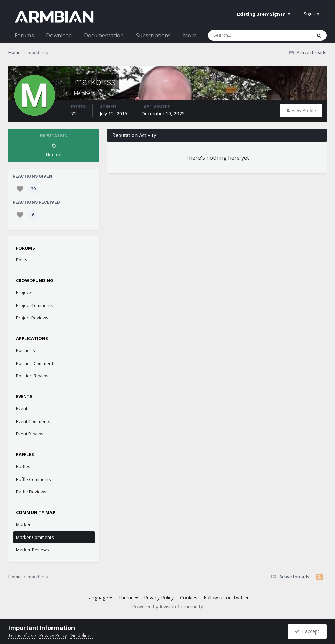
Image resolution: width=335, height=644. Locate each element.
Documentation (104, 35)
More (190, 35)
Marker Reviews (33, 550)
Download (59, 35)
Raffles (23, 466)
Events (23, 408)
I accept (307, 631)
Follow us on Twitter (226, 597)
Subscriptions (153, 35)
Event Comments (33, 421)
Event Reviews (31, 434)
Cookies (189, 597)
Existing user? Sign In (264, 14)
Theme (128, 597)
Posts (22, 260)
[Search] (242, 35)
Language (99, 597)
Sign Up (311, 14)
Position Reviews (33, 376)
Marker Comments (35, 537)
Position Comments (36, 363)
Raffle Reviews (31, 492)
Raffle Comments (34, 479)
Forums (24, 35)
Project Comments (35, 305)
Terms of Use (22, 635)
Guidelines (82, 635)
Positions (25, 350)
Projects (24, 292)
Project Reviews (32, 318)
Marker (23, 524)
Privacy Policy (159, 597)
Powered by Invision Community (167, 607)
